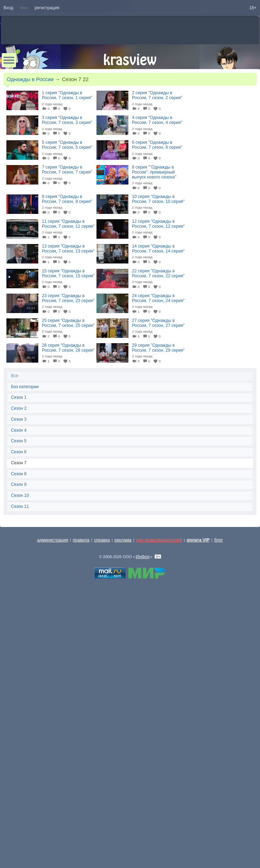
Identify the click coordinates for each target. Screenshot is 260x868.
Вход (8, 8)
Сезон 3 (19, 419)
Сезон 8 (19, 474)
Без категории (25, 387)
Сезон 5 (19, 441)
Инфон (143, 557)
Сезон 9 (19, 484)
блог (219, 540)
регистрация (47, 8)
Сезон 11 (20, 506)
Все (15, 376)
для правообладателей (159, 540)
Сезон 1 (19, 397)
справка (102, 540)
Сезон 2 (19, 408)
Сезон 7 (19, 463)
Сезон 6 (19, 452)
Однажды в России (30, 79)
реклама (123, 540)
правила (81, 540)
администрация (53, 540)
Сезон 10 (20, 495)
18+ (253, 8)
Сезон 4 (19, 430)
